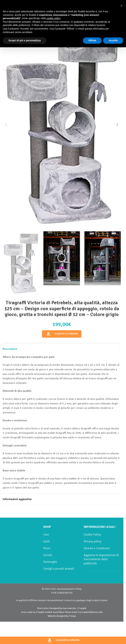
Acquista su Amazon (62, 334)
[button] (6, 125)
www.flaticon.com (93, 612)
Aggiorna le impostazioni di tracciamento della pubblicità (101, 559)
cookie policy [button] (53, 18)
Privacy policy (93, 541)
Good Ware (59, 612)
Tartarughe (50, 562)
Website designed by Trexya (62, 616)
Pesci (47, 548)
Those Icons (71, 612)
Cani (46, 535)
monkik (48, 612)
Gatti (46, 541)
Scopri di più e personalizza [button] (24, 40)
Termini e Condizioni (97, 548)
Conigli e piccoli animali (59, 569)
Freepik (40, 612)
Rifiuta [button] (92, 40)
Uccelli (48, 555)
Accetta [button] (113, 40)
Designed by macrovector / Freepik (68, 608)
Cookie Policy (92, 535)
